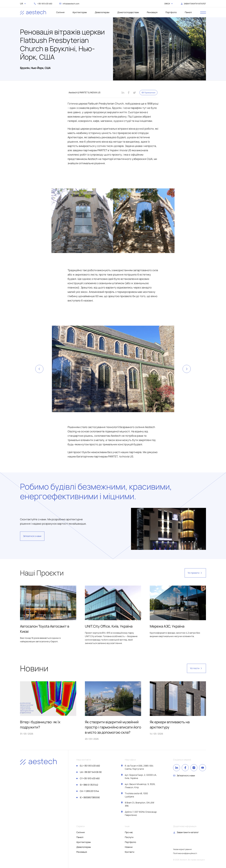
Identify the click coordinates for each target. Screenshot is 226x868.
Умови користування (182, 849)
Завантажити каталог (188, 832)
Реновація (152, 12)
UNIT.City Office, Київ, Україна (109, 626)
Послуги (129, 837)
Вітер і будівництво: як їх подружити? (40, 724)
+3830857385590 (90, 797)
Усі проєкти (195, 573)
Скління (60, 12)
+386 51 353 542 (89, 785)
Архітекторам (80, 12)
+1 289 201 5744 (89, 791)
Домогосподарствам (128, 12)
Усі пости (196, 668)
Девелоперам (102, 12)
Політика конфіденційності (185, 853)
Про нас (129, 832)
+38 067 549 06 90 (91, 772)
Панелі (188, 12)
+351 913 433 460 (90, 766)
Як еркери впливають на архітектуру (170, 724)
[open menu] (203, 12)
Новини (129, 847)
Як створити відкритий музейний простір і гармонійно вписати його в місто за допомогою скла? (113, 727)
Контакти (130, 852)
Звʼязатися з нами (32, 536)
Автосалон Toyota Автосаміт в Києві (45, 629)
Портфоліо (171, 12)
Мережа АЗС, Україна (167, 626)
